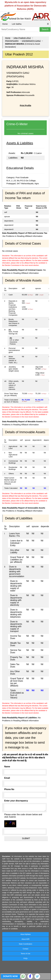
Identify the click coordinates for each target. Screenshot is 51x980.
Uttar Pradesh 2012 (22, 38)
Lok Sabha (17, 24)
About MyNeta (25, 934)
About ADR (25, 939)
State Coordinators (25, 944)
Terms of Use (25, 954)
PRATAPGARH (12, 41)
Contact (25, 949)
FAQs (25, 958)
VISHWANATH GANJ (31, 41)
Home (5, 24)
